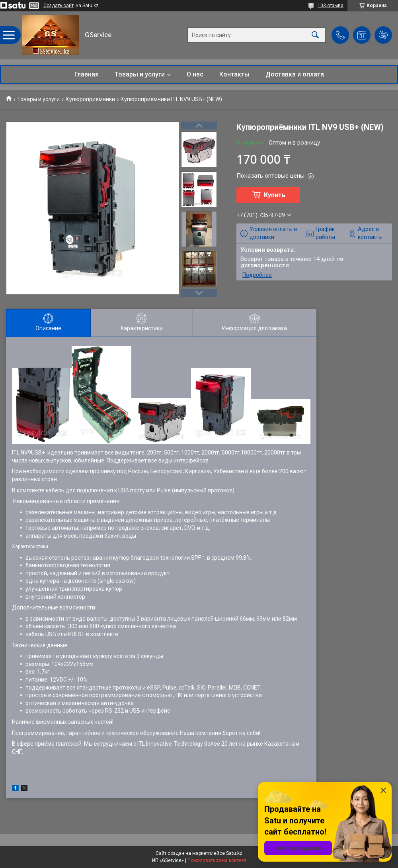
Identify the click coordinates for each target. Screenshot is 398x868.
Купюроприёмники (90, 99)
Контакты (234, 74)
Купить (275, 195)
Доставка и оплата (295, 74)
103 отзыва (331, 6)
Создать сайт (59, 6)
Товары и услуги (140, 74)
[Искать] (315, 35)
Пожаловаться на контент (217, 860)
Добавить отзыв (383, 35)
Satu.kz (234, 853)
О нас (195, 74)
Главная (87, 74)
